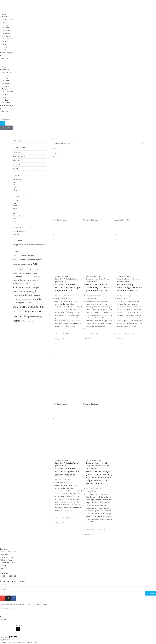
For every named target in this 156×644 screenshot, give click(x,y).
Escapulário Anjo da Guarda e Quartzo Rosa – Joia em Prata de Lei (99, 288)
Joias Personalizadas (19, 232)
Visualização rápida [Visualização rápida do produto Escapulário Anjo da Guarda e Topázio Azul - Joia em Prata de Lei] (60, 404)
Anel (6, 25)
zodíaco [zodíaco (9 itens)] (24, 321)
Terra (14, 221)
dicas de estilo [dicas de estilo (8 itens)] (25, 280)
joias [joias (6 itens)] (29, 295)
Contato (5, 58)
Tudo (57, 157)
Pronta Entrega (8, 53)
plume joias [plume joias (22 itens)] (20, 316)
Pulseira (8, 31)
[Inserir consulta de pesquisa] (29, 140)
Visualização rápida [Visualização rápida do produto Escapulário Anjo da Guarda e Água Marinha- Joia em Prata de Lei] (121, 220)
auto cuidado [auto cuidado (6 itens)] (37, 259)
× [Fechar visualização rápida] (0, 614)
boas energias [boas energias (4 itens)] (26, 270)
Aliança (7, 33)
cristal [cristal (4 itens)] (24, 277)
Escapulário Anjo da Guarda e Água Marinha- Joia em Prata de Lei (130, 288)
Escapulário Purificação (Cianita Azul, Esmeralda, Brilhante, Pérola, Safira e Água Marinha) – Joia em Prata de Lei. (99, 478)
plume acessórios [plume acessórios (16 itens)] (32, 311)
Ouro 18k (6, 17)
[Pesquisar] (3, 123)
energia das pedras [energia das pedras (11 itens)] (22, 283)
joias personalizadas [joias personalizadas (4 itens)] (26, 300)
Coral (14, 203)
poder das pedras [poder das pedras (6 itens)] (35, 317)
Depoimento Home (19, 156)
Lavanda (15, 211)
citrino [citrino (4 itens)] (23, 274)
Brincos (15, 187)
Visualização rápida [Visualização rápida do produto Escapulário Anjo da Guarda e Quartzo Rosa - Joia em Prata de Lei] (91, 220)
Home (4, 14)
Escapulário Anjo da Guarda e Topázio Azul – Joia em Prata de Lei (68, 472)
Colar (7, 28)
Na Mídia (16, 168)
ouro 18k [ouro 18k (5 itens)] (28, 303)
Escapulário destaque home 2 (97, 463)
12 (56, 151)
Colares (15, 190)
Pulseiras (16, 185)
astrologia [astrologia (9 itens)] (32, 256)
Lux (14, 213)
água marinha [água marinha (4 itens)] (32, 321)
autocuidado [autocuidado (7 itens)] (27, 259)
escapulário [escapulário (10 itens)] (18, 287)
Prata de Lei (6, 36)
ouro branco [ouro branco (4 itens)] (35, 303)
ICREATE (12, 609)
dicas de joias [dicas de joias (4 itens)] (35, 280)
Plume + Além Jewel (19, 216)
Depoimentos (17, 160)
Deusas (15, 206)
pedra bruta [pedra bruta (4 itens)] (42, 303)
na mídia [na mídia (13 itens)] (37, 299)
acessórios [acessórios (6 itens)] (16, 256)
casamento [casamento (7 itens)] (17, 274)
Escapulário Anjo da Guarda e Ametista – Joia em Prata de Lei (68, 288)
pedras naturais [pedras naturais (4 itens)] (17, 312)
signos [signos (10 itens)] (17, 321)
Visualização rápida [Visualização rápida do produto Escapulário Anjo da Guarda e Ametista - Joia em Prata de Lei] (60, 220)
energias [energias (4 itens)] (34, 284)
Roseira (15, 218)
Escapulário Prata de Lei (64, 279)
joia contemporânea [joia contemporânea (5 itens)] (27, 291)
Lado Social (16, 164)
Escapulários (17, 180)
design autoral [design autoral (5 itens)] (30, 277)
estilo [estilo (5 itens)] (34, 288)
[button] (78, 63)
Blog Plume (16, 152)
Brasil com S (17, 200)
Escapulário (9, 20)
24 (56, 154)
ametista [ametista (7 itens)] (24, 256)
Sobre (4, 55)
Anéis (14, 182)
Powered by (9, 637)
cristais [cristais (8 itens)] (28, 274)
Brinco (7, 22)
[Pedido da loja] (98, 143)
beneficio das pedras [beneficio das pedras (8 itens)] (21, 264)
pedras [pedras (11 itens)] (16, 307)
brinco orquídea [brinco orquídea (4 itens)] (35, 270)
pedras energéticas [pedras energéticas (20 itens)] (32, 307)
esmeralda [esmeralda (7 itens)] (28, 288)
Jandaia (15, 208)
